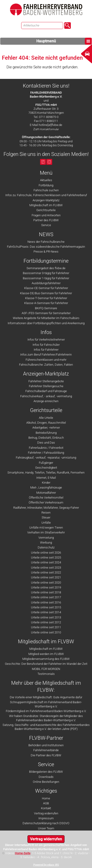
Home (46, 798)
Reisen (46, 513)
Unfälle (46, 523)
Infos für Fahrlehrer (46, 350)
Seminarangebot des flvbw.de (46, 268)
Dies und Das (46, 443)
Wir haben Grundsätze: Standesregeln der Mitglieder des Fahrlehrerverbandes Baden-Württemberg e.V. (46, 718)
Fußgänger (46, 463)
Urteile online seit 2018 (46, 592)
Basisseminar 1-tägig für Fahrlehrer (46, 278)
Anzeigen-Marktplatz (46, 200)
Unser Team (46, 828)
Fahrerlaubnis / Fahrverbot (46, 448)
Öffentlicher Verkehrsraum (46, 502)
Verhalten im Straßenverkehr (46, 532)
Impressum (46, 818)
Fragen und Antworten (46, 215)
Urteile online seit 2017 (46, 597)
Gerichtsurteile (46, 210)
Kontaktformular (50, 129)
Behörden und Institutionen (46, 745)
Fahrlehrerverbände (46, 750)
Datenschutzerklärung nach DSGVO (46, 823)
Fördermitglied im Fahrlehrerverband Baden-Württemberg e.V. (46, 711)
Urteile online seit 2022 (46, 572)
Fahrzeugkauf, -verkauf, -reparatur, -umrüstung (46, 458)
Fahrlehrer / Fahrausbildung (46, 453)
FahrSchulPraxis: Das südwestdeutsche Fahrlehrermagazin (46, 247)
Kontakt (46, 808)
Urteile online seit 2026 (46, 553)
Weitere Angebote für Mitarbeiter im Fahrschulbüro (46, 318)
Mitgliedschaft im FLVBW (46, 205)
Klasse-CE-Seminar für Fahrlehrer (46, 288)
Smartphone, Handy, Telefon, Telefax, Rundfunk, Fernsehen (46, 473)
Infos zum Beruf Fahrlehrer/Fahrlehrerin (46, 355)
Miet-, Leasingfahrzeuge (46, 487)
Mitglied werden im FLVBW (46, 654)
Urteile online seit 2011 (46, 627)
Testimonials (46, 674)
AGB (46, 803)
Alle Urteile (46, 418)
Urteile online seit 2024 (46, 562)
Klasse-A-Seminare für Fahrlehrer (46, 303)
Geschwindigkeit (46, 468)
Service (46, 225)
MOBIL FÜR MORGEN (46, 669)
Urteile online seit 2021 (46, 577)
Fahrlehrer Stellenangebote (46, 381)
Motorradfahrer (46, 493)
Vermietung (46, 538)
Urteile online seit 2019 (46, 587)
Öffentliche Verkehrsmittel (46, 498)
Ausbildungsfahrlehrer (46, 283)
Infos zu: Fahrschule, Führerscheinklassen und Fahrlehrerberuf (46, 195)
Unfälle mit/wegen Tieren (46, 528)
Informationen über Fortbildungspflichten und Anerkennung (46, 323)
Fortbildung (46, 185)
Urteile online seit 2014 (46, 612)
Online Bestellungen (46, 782)
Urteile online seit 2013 (46, 617)
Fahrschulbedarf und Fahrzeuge (46, 391)
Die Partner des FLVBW (46, 755)
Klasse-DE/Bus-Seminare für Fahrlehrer (46, 293)
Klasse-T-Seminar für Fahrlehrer (46, 298)
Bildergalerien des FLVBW (46, 772)
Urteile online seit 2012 (46, 622)
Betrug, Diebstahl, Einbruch (46, 438)
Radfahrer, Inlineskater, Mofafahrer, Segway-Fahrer (46, 508)
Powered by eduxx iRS (46, 865)
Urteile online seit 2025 (46, 557)
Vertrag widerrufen (46, 813)
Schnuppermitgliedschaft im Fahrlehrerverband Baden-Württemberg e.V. (46, 704)
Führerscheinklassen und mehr (46, 360)
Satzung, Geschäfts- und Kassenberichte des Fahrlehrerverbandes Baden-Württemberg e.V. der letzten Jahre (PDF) (46, 727)
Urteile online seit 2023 (46, 568)
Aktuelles (46, 180)
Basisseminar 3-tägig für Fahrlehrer (46, 273)
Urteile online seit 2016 (46, 602)
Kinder (46, 483)
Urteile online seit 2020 (46, 583)
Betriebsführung (46, 433)
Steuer (46, 517)
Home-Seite (23, 853)
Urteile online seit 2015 (46, 607)
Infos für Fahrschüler (46, 345)
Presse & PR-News (46, 252)
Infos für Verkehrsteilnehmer (46, 340)
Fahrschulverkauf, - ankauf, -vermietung (46, 396)
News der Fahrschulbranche (46, 242)
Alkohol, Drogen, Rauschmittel (46, 423)
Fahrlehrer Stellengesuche (46, 386)
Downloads (46, 777)
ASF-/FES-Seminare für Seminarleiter (46, 313)
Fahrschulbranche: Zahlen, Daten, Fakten (46, 365)
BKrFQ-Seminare (46, 308)
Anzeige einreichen (46, 401)
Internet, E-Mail (46, 478)
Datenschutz (46, 547)
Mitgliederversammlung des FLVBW (46, 659)
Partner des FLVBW (46, 220)
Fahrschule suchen (46, 190)
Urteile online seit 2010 (46, 632)
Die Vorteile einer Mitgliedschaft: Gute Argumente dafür (46, 697)
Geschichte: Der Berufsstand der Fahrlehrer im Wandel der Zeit (46, 664)
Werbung (46, 542)
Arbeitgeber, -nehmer (46, 428)
